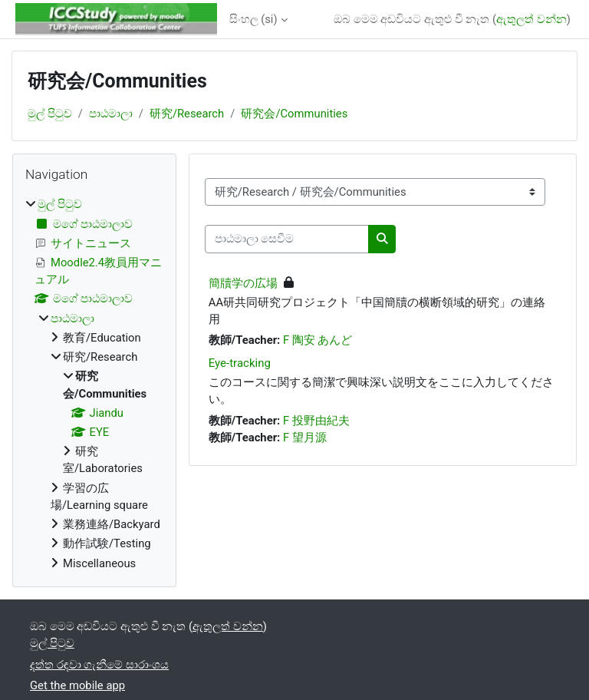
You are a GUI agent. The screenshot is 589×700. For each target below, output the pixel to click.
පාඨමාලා (111, 114)
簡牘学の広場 (243, 283)
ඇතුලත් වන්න (531, 19)
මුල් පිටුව (50, 114)
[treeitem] (94, 383)
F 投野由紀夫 (316, 421)
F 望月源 (305, 438)
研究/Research (187, 114)
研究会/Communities (294, 114)
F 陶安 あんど (318, 340)
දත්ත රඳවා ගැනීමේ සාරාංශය (99, 665)
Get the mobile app (77, 685)
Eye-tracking (240, 363)
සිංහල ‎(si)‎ (253, 19)
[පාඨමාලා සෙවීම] (287, 239)
